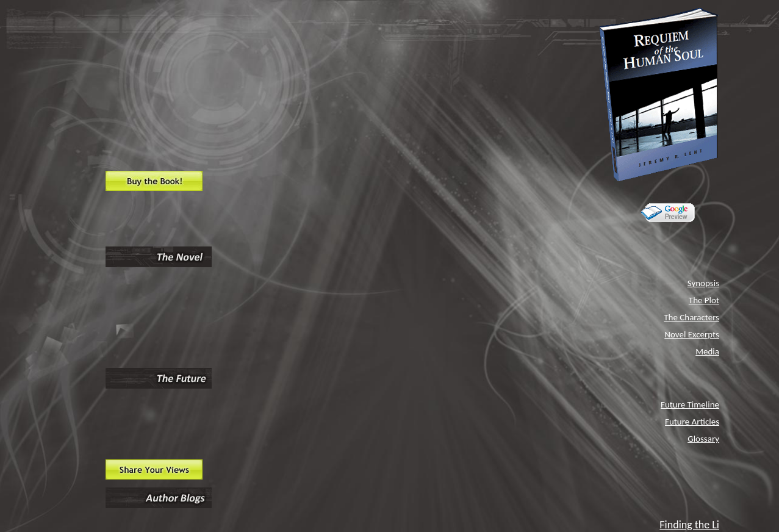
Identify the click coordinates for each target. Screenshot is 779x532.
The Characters (691, 317)
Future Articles (692, 422)
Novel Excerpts (692, 334)
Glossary (703, 439)
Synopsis (703, 283)
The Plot (704, 300)
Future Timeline (690, 404)
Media (707, 351)
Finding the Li (689, 525)
